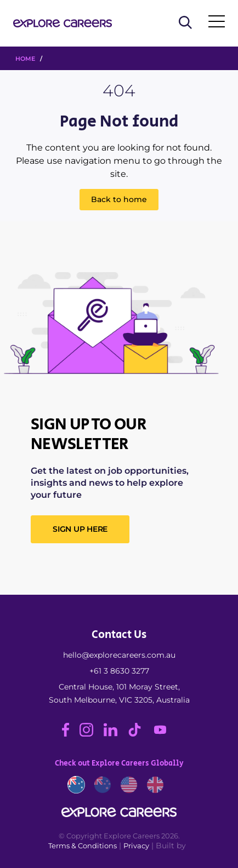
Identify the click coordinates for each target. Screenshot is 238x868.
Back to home (119, 199)
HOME (25, 59)
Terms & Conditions (83, 846)
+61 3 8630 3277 (119, 671)
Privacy (136, 846)
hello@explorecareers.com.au (119, 655)
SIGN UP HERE (80, 529)
